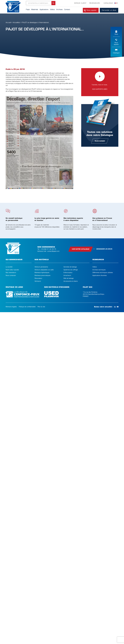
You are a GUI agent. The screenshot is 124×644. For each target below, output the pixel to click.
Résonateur (38, 278)
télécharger (100, 141)
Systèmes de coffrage (71, 270)
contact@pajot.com (53, 251)
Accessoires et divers (71, 281)
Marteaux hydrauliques (42, 273)
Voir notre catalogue (81, 249)
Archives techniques (99, 270)
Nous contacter (11, 275)
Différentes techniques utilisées (103, 273)
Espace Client (80, 3)
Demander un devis (109, 10)
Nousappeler (116, 44)
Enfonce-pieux (68, 273)
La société (9, 267)
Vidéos (95, 267)
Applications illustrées (100, 275)
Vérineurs (38, 281)
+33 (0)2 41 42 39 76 (48, 249)
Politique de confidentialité (27, 307)
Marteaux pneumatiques (42, 275)
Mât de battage (69, 278)
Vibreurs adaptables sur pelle (44, 270)
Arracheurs (67, 275)
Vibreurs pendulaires (41, 267)
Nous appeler (92, 10)
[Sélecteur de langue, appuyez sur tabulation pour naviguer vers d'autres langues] (116, 3)
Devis (116, 34)
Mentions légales (11, 307)
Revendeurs (95, 3)
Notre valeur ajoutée (12, 270)
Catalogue (116, 53)
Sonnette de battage (70, 267)
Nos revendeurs (11, 273)
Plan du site (41, 307)
